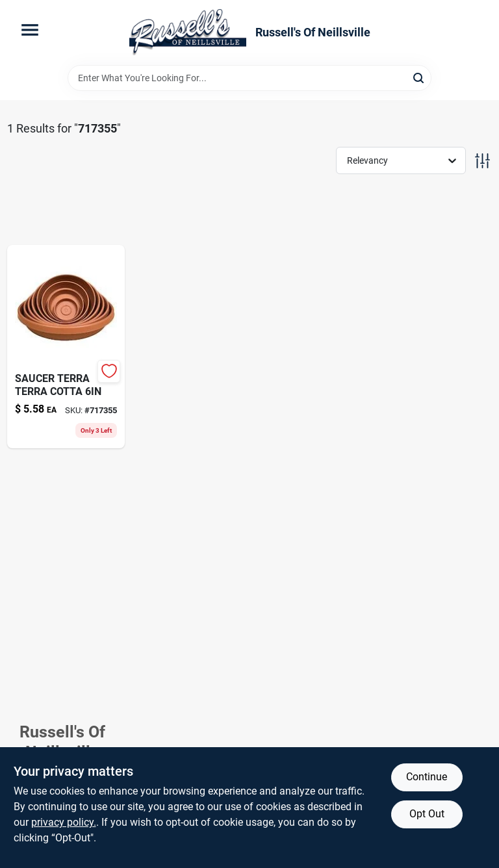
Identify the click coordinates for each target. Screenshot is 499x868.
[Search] (419, 77)
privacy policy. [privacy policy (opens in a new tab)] (64, 822)
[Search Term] (249, 78)
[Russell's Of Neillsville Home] (188, 32)
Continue (427, 777)
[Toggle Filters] (482, 161)
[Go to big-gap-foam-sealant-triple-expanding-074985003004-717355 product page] (66, 347)
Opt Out (427, 814)
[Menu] (30, 30)
